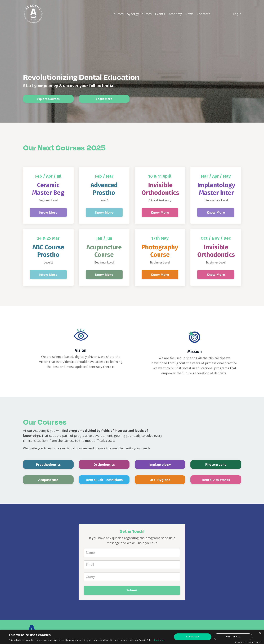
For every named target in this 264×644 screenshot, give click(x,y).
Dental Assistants (216, 480)
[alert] (132, 637)
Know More (48, 212)
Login (237, 14)
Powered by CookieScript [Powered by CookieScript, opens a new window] (248, 642)
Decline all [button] (233, 637)
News (189, 14)
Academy (175, 14)
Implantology (160, 464)
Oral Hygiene (160, 480)
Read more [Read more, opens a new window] (159, 640)
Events (160, 14)
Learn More (104, 99)
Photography (216, 464)
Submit (132, 590)
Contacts (203, 14)
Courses (118, 14)
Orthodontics (104, 464)
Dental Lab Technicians (104, 480)
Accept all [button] (193, 637)
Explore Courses (48, 99)
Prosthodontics (48, 464)
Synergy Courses (139, 14)
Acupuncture (48, 480)
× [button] (260, 633)
